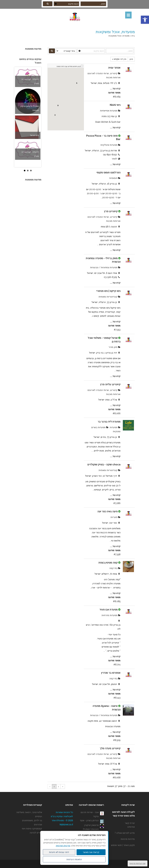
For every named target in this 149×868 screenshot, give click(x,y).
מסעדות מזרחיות (111, 615)
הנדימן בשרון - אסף (89, 820)
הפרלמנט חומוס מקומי (108, 173)
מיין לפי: (119, 59)
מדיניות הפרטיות (63, 846)
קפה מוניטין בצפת (108, 563)
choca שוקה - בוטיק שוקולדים (104, 465)
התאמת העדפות (74, 859)
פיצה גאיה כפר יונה (108, 511)
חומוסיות (115, 178)
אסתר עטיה (114, 68)
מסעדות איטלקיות (110, 145)
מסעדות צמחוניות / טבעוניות (105, 267)
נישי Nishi (115, 105)
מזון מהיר (114, 347)
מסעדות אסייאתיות (110, 111)
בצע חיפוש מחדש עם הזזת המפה (69, 66)
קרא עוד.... (115, 89)
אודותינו (131, 827)
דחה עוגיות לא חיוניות (59, 852)
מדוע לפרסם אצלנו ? (125, 833)
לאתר (114, 159)
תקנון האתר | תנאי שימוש (123, 845)
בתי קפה (115, 568)
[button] (145, 20)
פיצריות (116, 517)
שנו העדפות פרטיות (138, 863)
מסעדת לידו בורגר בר (109, 422)
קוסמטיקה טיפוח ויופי (32, 829)
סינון (131, 59)
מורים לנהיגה (36, 833)
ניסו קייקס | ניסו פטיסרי (108, 291)
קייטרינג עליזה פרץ (110, 384)
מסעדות (115, 427)
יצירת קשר (130, 823)
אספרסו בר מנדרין (111, 673)
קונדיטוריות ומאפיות (110, 297)
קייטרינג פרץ (111, 211)
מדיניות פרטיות (128, 839)
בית (133, 36)
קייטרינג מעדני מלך (110, 748)
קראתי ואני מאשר (91, 852)
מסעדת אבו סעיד (109, 610)
